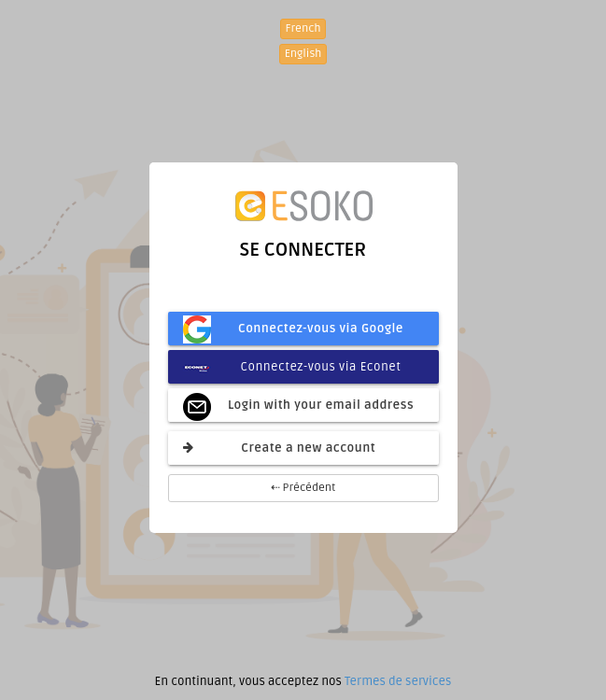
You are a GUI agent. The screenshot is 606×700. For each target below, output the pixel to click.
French (303, 28)
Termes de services (398, 681)
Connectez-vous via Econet (292, 367)
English (303, 54)
